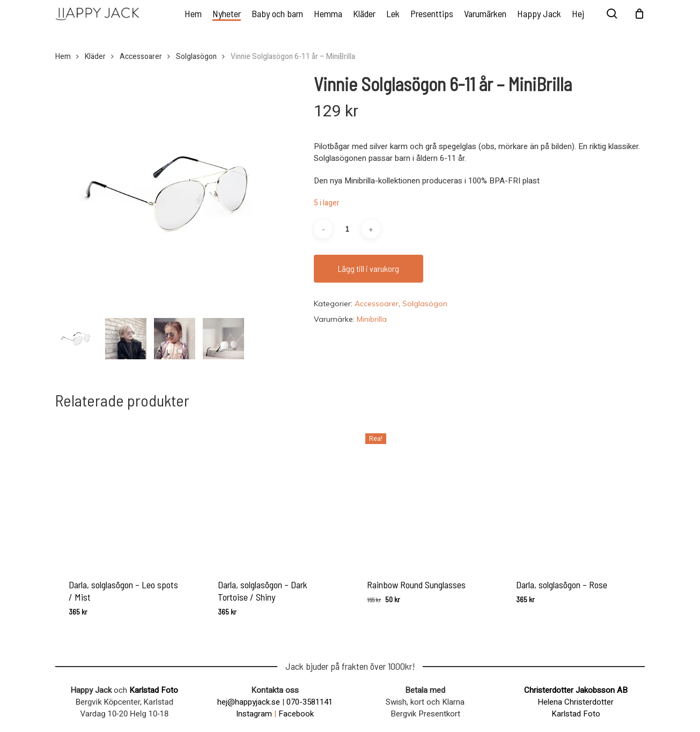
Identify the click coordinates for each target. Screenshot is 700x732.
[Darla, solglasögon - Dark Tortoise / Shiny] (275, 492)
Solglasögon (196, 57)
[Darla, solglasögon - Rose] (573, 492)
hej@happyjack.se (249, 702)
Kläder (95, 57)
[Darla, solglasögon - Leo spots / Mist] (126, 492)
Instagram (254, 714)
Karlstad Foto (154, 690)
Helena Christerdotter (576, 702)
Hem (63, 57)
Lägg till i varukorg (369, 268)
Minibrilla (372, 319)
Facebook (296, 714)
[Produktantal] (347, 229)
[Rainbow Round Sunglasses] (424, 492)
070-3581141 (310, 702)
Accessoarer (141, 57)
